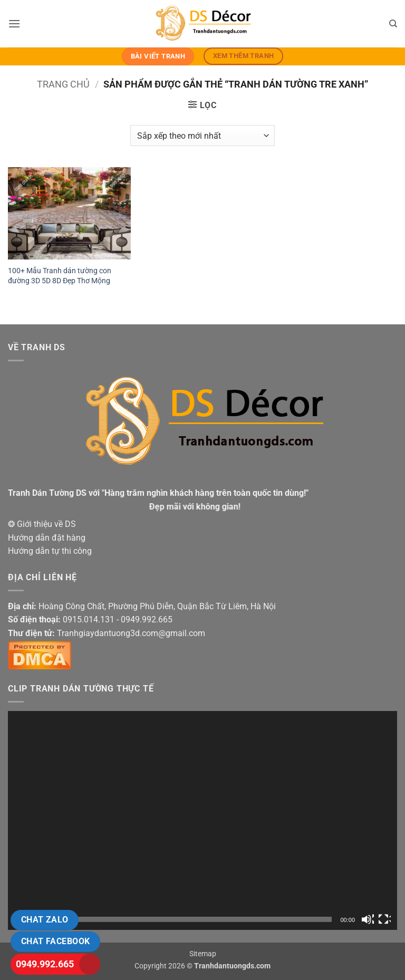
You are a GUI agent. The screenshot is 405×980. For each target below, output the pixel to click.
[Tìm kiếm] (393, 24)
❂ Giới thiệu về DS (42, 524)
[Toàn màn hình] (384, 919)
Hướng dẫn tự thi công (50, 551)
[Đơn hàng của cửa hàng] (202, 136)
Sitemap (203, 954)
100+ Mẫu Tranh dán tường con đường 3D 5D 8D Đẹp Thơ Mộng (60, 276)
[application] (202, 820)
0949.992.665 (45, 964)
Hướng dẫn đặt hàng (47, 538)
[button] (14, 23)
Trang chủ (63, 84)
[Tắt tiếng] (368, 919)
